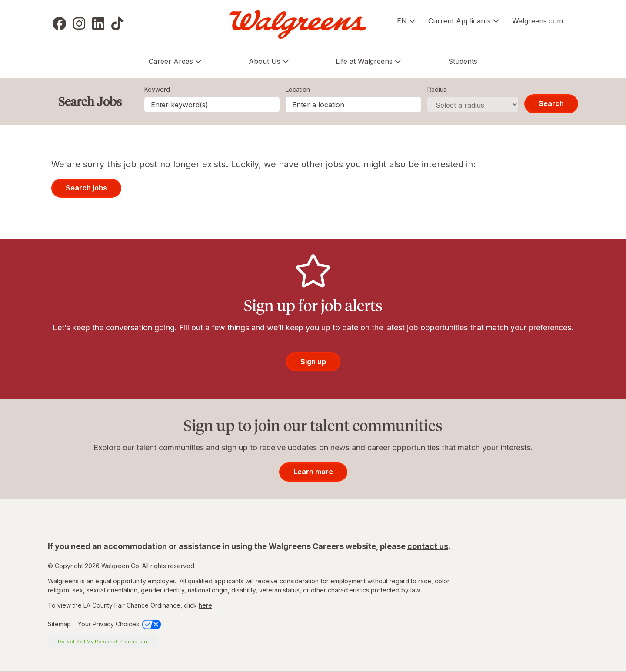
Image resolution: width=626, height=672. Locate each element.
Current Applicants (460, 21)
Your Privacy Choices (120, 624)
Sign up (313, 362)
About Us (265, 61)
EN (402, 21)
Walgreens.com (538, 21)
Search (551, 103)
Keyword (157, 89)
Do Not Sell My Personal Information (102, 642)
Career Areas (171, 61)
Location (298, 89)
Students (463, 61)
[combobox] (353, 105)
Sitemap (59, 624)
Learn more (313, 472)
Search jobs (86, 188)
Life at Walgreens (364, 61)
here (205, 605)
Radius (437, 89)
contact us (428, 546)
